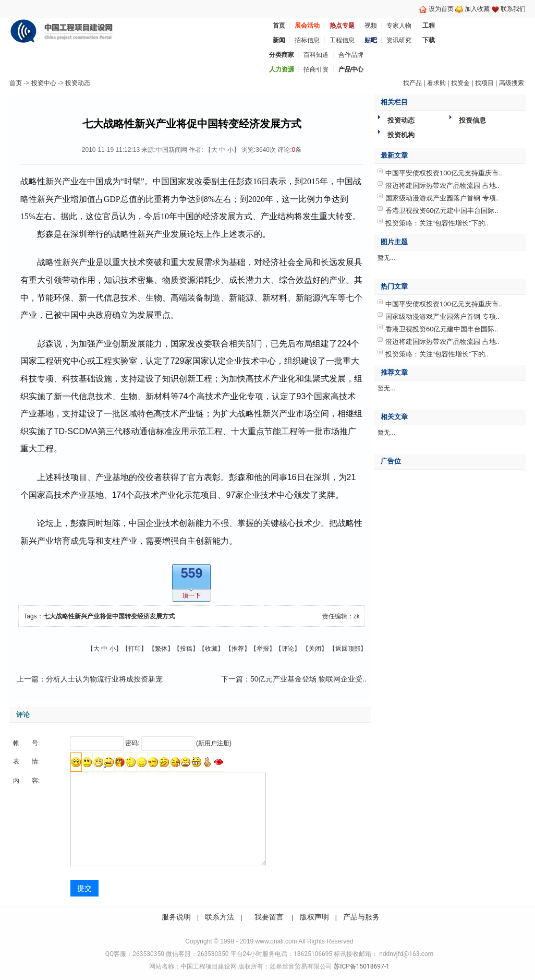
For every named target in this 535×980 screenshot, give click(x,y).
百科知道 (316, 55)
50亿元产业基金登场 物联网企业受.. (308, 679)
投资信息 (472, 120)
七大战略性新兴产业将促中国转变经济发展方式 (109, 616)
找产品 (412, 83)
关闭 (315, 649)
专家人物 (399, 26)
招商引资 (316, 69)
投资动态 (78, 83)
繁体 (161, 649)
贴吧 (371, 40)
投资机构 (401, 135)
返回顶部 (348, 649)
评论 (288, 649)
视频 (371, 26)
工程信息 (342, 40)
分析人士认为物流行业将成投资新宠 (104, 679)
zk (357, 616)
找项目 (484, 83)
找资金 (460, 83)
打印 (135, 649)
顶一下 (191, 595)
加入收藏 (477, 9)
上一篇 (28, 679)
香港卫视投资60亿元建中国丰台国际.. (442, 211)
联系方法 (220, 917)
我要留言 (269, 917)
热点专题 (342, 26)
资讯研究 (399, 40)
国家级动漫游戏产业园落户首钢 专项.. (442, 198)
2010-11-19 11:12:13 (111, 150)
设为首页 (441, 9)
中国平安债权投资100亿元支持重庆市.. (444, 173)
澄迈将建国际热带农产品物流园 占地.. (442, 186)
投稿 (186, 649)
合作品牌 (351, 55)
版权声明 (314, 917)
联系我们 (513, 9)
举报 (263, 649)
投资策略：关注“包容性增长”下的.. (437, 223)
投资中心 (44, 83)
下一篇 (232, 679)
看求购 (436, 83)
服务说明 (176, 917)
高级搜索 (512, 83)
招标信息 (307, 40)
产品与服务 (361, 917)
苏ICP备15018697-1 (361, 966)
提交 (84, 888)
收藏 (211, 649)
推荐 (238, 649)
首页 (16, 83)
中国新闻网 (172, 150)
